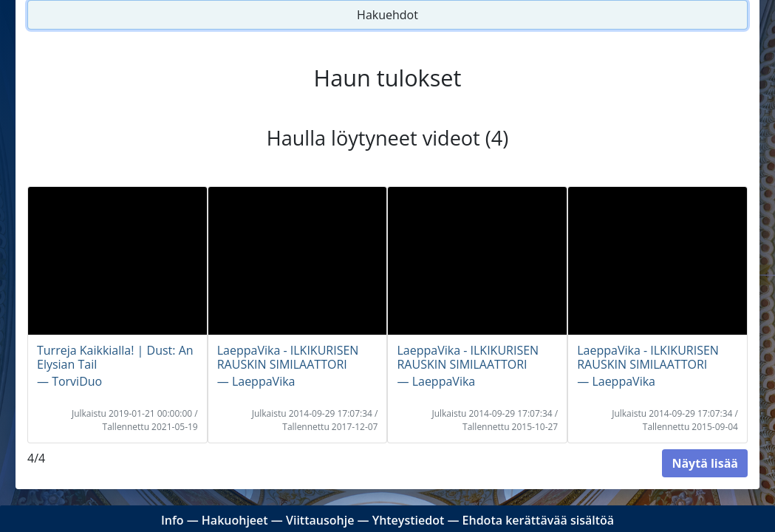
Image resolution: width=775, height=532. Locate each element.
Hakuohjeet (235, 520)
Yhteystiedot (409, 520)
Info (173, 520)
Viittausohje (320, 520)
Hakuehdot (387, 15)
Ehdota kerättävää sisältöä (539, 520)
